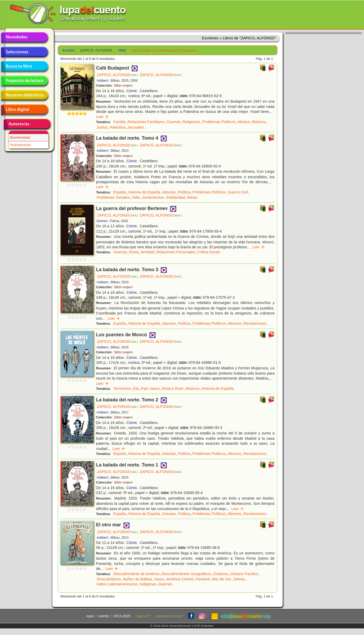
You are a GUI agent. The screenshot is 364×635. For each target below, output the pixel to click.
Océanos (221, 574)
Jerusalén (136, 127)
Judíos (102, 127)
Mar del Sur (221, 579)
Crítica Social (209, 252)
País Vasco (150, 389)
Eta (136, 389)
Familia (119, 122)
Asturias (169, 192)
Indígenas (148, 584)
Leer (102, 117)
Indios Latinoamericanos (117, 584)
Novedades (24, 38)
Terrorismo (122, 389)
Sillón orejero (123, 86)
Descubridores (109, 579)
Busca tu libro (24, 66)
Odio (136, 197)
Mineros (234, 323)
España (120, 192)
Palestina (117, 127)
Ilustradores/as (21, 145)
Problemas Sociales (113, 197)
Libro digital (24, 110)
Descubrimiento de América (136, 574)
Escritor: (69, 50)
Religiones (191, 122)
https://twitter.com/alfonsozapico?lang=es (163, 50)
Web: (122, 50)
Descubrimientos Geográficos (186, 574)
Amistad (147, 252)
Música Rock (173, 389)
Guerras (174, 122)
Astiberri (102, 81)
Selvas (239, 579)
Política (184, 192)
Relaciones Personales (176, 252)
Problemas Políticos (219, 122)
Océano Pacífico (244, 574)
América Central (180, 579)
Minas (192, 197)
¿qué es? (143, 616)
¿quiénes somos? (169, 616)
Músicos (259, 122)
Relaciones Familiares (146, 122)
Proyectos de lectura (24, 81)
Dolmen (102, 221)
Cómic (132, 91)
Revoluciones (255, 323)
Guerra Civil (238, 192)
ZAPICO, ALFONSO (117, 75)
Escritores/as (20, 138)
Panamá (203, 579)
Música (244, 122)
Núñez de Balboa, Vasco (144, 579)
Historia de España (144, 192)
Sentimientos (153, 197)
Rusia (134, 252)
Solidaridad (176, 197)
